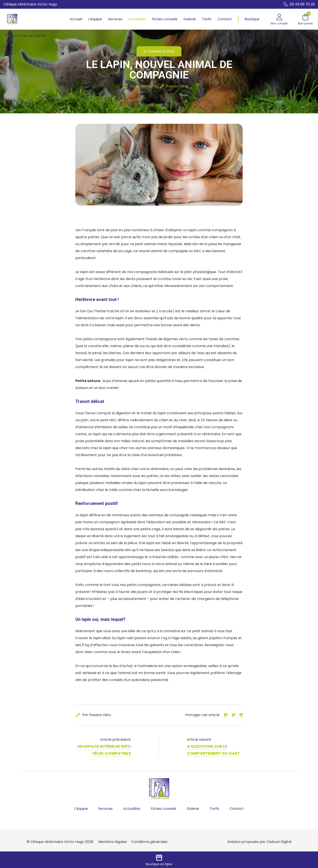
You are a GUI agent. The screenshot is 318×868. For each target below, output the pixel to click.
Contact (225, 19)
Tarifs (207, 19)
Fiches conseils (165, 19)
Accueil (76, 19)
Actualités (137, 19)
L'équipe (95, 19)
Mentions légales (113, 842)
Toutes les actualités (25, 36)
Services (115, 19)
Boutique (252, 19)
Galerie (190, 19)
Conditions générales (149, 842)
